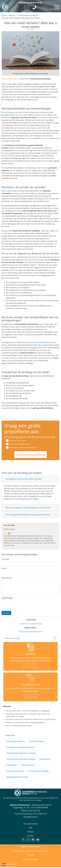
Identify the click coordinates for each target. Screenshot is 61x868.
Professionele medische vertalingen (21, 753)
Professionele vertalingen (28, 15)
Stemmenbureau (28, 765)
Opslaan (6, 613)
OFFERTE (30, 654)
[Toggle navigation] (57, 7)
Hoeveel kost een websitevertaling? (31, 624)
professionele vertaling (14, 191)
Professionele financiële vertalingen (21, 759)
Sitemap (31, 855)
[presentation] (18, 605)
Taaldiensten (12, 765)
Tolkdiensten (45, 759)
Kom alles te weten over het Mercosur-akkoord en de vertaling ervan (31, 719)
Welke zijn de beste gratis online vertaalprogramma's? (25, 722)
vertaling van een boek (14, 112)
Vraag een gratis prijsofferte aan (22, 428)
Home (4, 15)
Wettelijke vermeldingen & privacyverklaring (30, 851)
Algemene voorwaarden (31, 847)
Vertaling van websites (16, 741)
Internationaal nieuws (15, 771)
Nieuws (12, 15)
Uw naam (5, 559)
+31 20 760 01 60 (40, 814)
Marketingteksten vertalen (17, 777)
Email (4, 568)
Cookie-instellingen (30, 860)
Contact (30, 836)
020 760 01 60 (35, 811)
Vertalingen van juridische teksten (20, 747)
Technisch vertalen (36, 741)
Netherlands (11, 864)
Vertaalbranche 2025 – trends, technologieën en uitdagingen (28, 711)
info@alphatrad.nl (30, 817)
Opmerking (6, 578)
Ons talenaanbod (31, 684)
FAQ (31, 828)
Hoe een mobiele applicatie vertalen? (30, 632)
